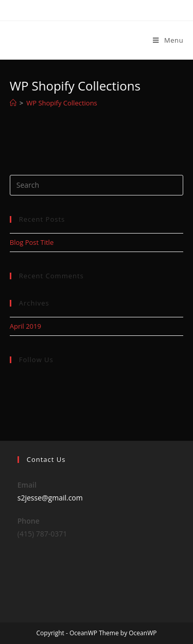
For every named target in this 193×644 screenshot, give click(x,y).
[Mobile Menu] (168, 40)
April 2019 (25, 326)
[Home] (13, 103)
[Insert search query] (97, 185)
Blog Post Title (32, 242)
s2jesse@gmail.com (50, 498)
